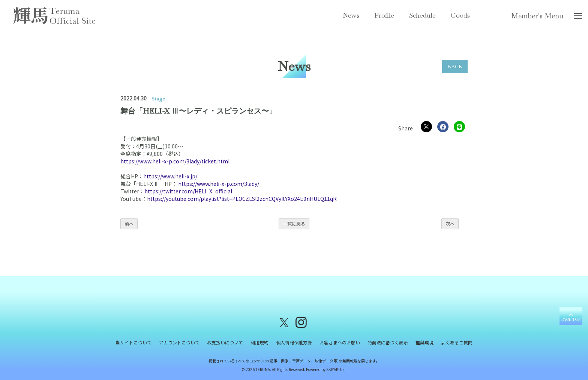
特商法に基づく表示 (388, 342)
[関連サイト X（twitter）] (284, 322)
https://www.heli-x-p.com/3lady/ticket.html (175, 161)
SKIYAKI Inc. (336, 369)
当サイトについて (133, 342)
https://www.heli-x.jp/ (170, 176)
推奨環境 (424, 342)
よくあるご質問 (457, 342)
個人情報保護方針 (294, 342)
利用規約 (259, 342)
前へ (129, 224)
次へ (450, 224)
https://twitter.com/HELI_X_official (188, 191)
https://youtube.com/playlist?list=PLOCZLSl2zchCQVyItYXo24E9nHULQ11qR (242, 199)
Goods (460, 15)
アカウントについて (179, 342)
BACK (455, 66)
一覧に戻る (294, 224)
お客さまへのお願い (340, 342)
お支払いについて (225, 342)
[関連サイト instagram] (301, 322)
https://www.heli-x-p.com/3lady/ (219, 184)
